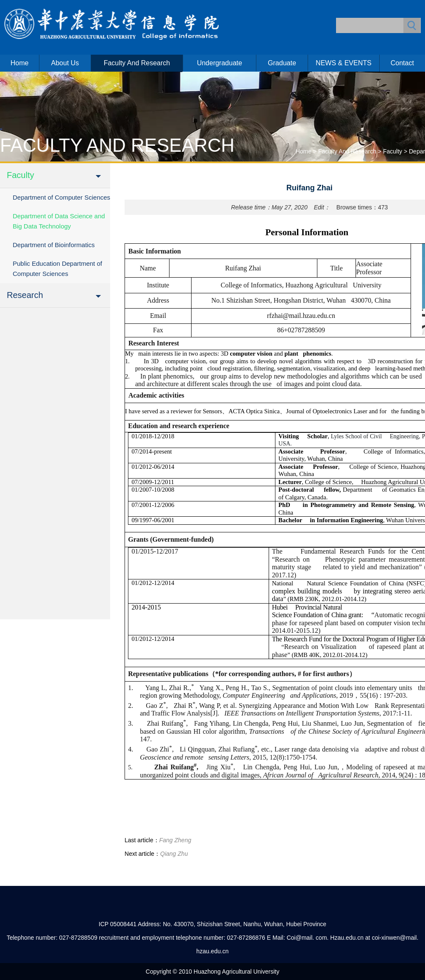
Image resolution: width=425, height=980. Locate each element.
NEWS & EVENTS (344, 63)
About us (65, 63)
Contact (402, 63)
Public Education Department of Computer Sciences (57, 269)
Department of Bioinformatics (54, 245)
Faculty (393, 151)
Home (20, 63)
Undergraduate (220, 63)
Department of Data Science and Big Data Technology (59, 221)
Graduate (282, 63)
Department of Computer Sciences (61, 197)
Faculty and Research (137, 63)
